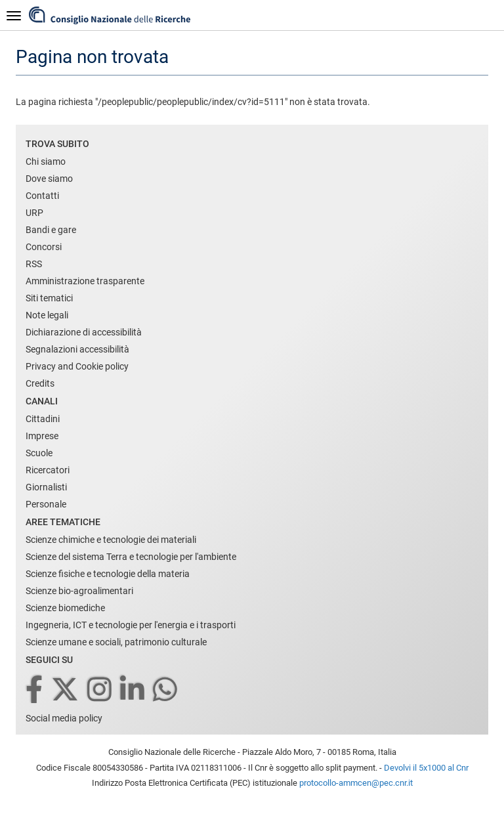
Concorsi (44, 247)
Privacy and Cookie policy (77, 366)
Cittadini (43, 419)
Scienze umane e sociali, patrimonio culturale (116, 642)
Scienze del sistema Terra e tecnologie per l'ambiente (131, 557)
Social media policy (64, 718)
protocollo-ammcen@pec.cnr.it (356, 783)
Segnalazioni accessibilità (77, 349)
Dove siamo (49, 179)
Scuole (39, 453)
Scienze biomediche (65, 608)
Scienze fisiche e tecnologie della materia (108, 574)
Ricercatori (48, 470)
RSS (34, 264)
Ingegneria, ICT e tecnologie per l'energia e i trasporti (131, 625)
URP (34, 213)
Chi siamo (46, 161)
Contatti (42, 196)
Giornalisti (46, 487)
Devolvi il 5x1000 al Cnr (426, 768)
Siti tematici (49, 298)
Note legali (47, 315)
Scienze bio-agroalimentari (79, 591)
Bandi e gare (51, 230)
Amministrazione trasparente (85, 281)
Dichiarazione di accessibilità (84, 332)
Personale (46, 504)
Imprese (42, 436)
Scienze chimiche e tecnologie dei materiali (111, 540)
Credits (40, 383)
